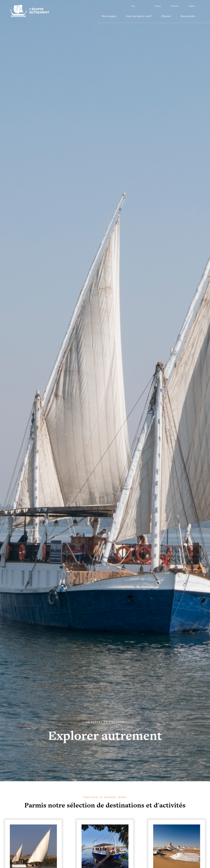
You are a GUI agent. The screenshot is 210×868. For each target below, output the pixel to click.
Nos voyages (109, 16)
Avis (133, 6)
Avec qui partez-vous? (139, 16)
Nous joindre (188, 16)
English (192, 6)
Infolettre (175, 6)
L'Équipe (166, 16)
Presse (158, 6)
